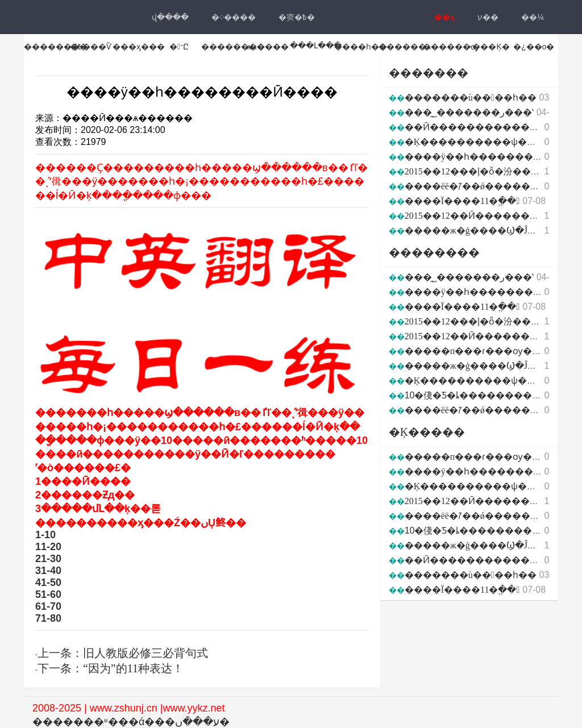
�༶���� (234, 17)
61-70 (48, 606)
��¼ (533, 17)
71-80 (48, 618)
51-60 (48, 594)
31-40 (48, 571)
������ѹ (451, 47)
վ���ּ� (170, 17)
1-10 (45, 535)
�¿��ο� (534, 47)
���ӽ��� (139, 47)
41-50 (48, 583)
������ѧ (405, 47)
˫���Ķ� (489, 47)
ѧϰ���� (268, 47)
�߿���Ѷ (91, 47)
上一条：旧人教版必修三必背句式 (123, 653)
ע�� (488, 17)
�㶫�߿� (297, 17)
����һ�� (361, 47)
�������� (56, 47)
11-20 (48, 547)
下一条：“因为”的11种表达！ (111, 668)
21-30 (48, 559)
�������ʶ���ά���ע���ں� (131, 722)
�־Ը (179, 47)
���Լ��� (316, 45)
